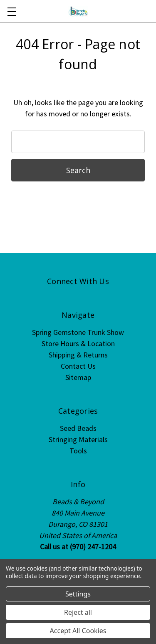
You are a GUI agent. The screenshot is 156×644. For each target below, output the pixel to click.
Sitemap (78, 377)
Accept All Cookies (78, 631)
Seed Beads (78, 428)
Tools (78, 451)
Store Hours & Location (78, 343)
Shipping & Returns (78, 355)
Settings (78, 594)
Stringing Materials (78, 439)
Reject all (78, 612)
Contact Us (78, 366)
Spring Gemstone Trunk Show (78, 332)
